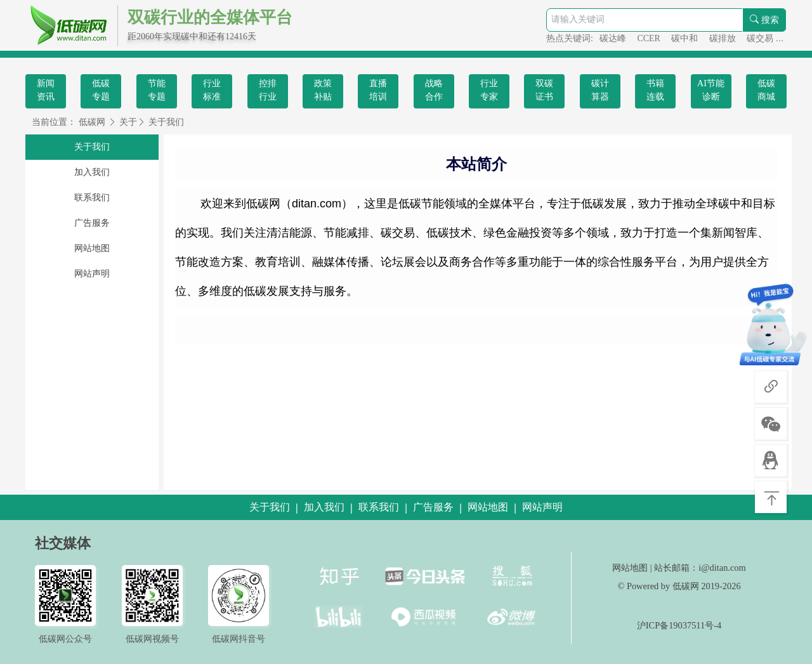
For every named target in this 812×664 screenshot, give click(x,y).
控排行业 (268, 90)
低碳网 (92, 122)
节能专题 (157, 90)
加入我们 (92, 172)
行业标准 (212, 90)
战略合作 (434, 90)
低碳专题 (101, 90)
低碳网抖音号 (239, 639)
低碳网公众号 (65, 639)
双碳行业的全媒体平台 (210, 17)
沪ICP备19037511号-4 (679, 625)
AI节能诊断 (711, 90)
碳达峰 (614, 38)
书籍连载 (655, 90)
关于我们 (166, 122)
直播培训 (378, 90)
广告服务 (92, 223)
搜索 (764, 20)
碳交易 (761, 38)
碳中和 (686, 38)
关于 (128, 122)
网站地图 (92, 248)
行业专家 (489, 90)
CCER (650, 38)
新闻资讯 (46, 90)
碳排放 (724, 38)
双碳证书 (544, 90)
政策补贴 (323, 90)
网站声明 (92, 274)
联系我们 (92, 198)
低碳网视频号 (152, 639)
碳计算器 (600, 90)
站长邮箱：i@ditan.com (700, 568)
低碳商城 (766, 90)
